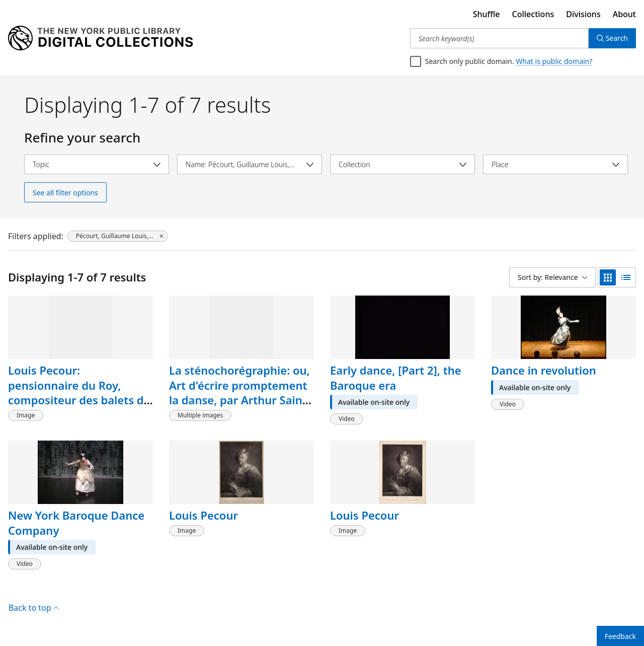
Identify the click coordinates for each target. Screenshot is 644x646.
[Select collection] (403, 164)
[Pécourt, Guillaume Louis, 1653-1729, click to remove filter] (118, 236)
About (624, 14)
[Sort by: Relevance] (552, 277)
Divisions (583, 14)
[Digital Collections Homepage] (100, 38)
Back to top (33, 608)
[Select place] (555, 164)
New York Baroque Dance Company (76, 523)
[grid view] (608, 277)
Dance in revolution (544, 370)
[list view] (626, 277)
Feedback (620, 636)
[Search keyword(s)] (499, 38)
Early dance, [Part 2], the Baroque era (396, 378)
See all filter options (65, 193)
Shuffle (487, 14)
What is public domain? (554, 61)
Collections (533, 14)
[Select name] (250, 164)
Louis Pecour (204, 515)
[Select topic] (97, 164)
